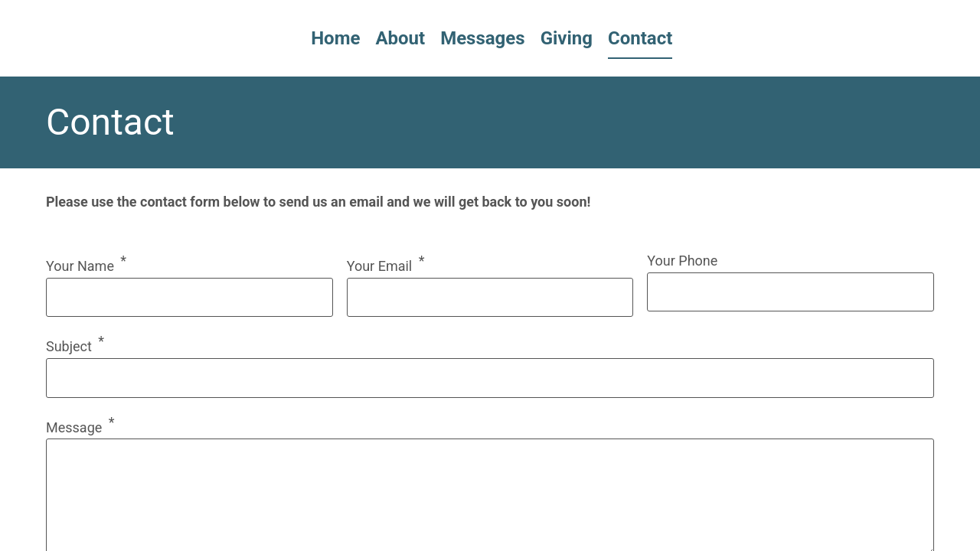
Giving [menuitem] (567, 38)
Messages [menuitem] (482, 38)
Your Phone (682, 261)
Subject (69, 346)
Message (74, 427)
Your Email (380, 266)
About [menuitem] (400, 38)
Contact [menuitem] (640, 38)
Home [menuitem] (335, 38)
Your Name (80, 266)
